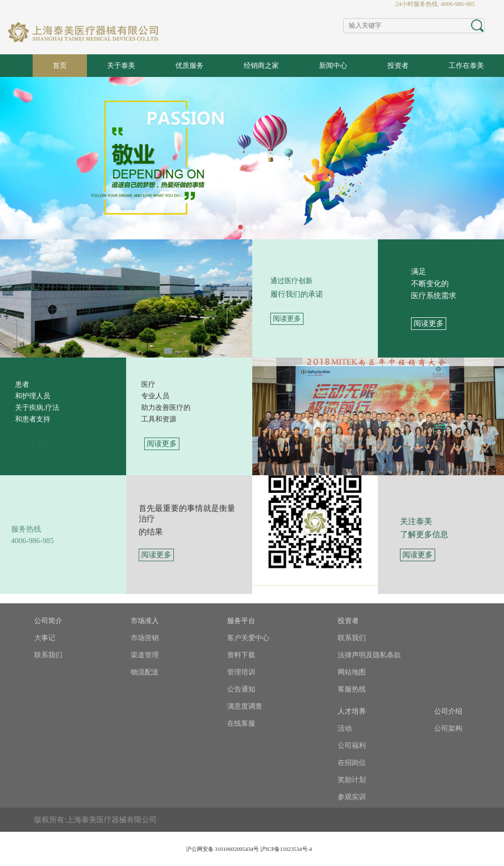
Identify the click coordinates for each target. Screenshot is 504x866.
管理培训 (241, 672)
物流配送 (145, 672)
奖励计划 (352, 780)
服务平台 (241, 621)
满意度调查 (245, 706)
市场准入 (145, 621)
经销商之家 (261, 66)
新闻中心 (333, 66)
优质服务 (189, 66)
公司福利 (352, 746)
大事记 (45, 638)
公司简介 (48, 621)
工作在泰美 (466, 66)
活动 (345, 728)
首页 (60, 66)
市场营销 (145, 638)
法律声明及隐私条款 (369, 655)
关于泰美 (121, 66)
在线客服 (241, 723)
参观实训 (352, 797)
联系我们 (48, 655)
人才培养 (352, 711)
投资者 (398, 66)
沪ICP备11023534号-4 (286, 849)
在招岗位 (352, 763)
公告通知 (241, 689)
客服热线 (352, 689)
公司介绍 (448, 711)
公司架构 (448, 728)
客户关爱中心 (248, 638)
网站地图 (352, 672)
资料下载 (241, 655)
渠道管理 (145, 655)
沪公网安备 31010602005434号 (223, 849)
